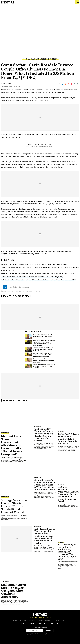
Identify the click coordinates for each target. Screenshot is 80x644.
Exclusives (22, 620)
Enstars (8, 2)
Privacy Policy (55, 623)
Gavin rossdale (24, 287)
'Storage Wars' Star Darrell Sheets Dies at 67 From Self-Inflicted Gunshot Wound (44, 336)
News (15, 620)
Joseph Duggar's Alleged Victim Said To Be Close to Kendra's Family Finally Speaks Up (44, 366)
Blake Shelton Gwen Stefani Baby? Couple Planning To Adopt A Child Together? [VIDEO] (32, 277)
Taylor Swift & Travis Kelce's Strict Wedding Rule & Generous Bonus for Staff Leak (68, 439)
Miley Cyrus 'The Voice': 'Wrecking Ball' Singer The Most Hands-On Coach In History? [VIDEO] (34, 264)
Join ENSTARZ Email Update (40, 627)
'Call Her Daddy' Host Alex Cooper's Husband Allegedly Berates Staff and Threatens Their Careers (44, 435)
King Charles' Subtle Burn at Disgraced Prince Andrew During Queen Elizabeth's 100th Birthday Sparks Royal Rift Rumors (44, 343)
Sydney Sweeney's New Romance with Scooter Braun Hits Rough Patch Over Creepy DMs (44, 360)
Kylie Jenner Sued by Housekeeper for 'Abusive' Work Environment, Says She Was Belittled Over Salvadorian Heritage (45, 536)
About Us (24, 623)
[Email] (74, 84)
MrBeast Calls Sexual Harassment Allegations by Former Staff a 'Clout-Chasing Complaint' (12, 445)
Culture (40, 620)
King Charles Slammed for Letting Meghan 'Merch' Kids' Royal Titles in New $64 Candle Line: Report (43, 355)
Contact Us (32, 623)
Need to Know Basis (36, 144)
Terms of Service (43, 623)
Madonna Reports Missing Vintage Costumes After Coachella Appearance (14, 591)
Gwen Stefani (13, 287)
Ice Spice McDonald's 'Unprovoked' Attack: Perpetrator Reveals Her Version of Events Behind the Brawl (68, 494)
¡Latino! (65, 620)
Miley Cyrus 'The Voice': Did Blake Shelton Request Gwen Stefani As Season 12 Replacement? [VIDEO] (37, 273)
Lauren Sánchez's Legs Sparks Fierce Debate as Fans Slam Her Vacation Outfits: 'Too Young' (43, 349)
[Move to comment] (78, 84)
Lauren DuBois (7, 83)
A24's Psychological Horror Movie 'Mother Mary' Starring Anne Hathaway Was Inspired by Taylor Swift (67, 552)
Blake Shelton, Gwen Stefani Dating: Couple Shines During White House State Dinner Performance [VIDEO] (39, 280)
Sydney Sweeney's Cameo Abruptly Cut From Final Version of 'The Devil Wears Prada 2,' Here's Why (45, 485)
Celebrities (27, 59)
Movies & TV (38, 478)
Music (58, 620)
